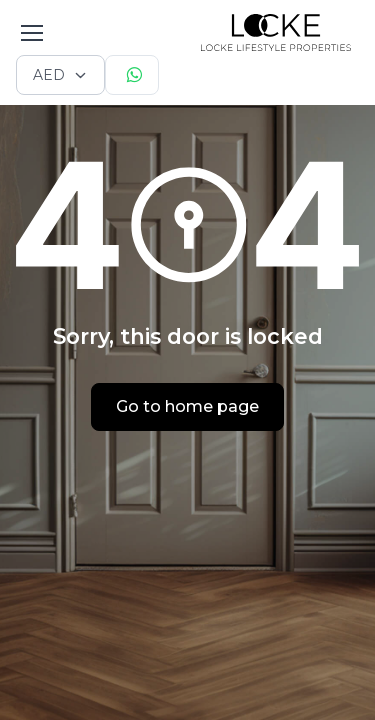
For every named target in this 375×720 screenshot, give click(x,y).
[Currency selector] (60, 75)
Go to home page (187, 406)
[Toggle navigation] (31, 33)
